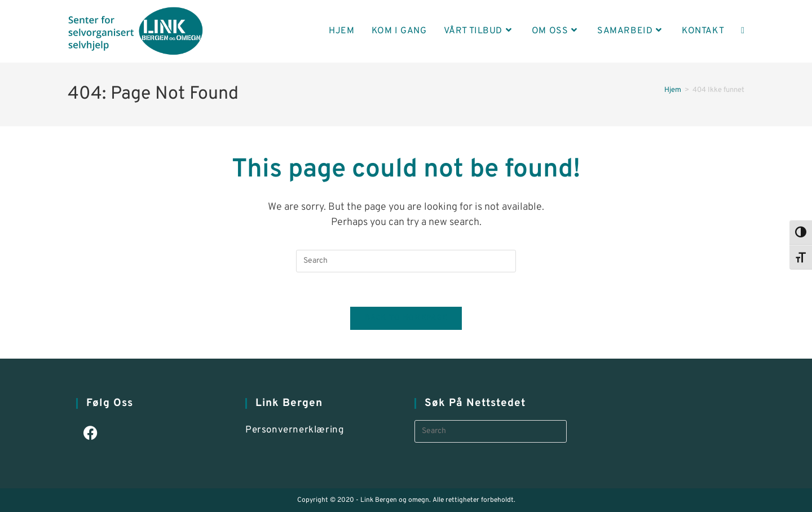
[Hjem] (673, 90)
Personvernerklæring (295, 430)
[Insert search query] (406, 261)
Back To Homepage (406, 318)
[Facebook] (91, 434)
